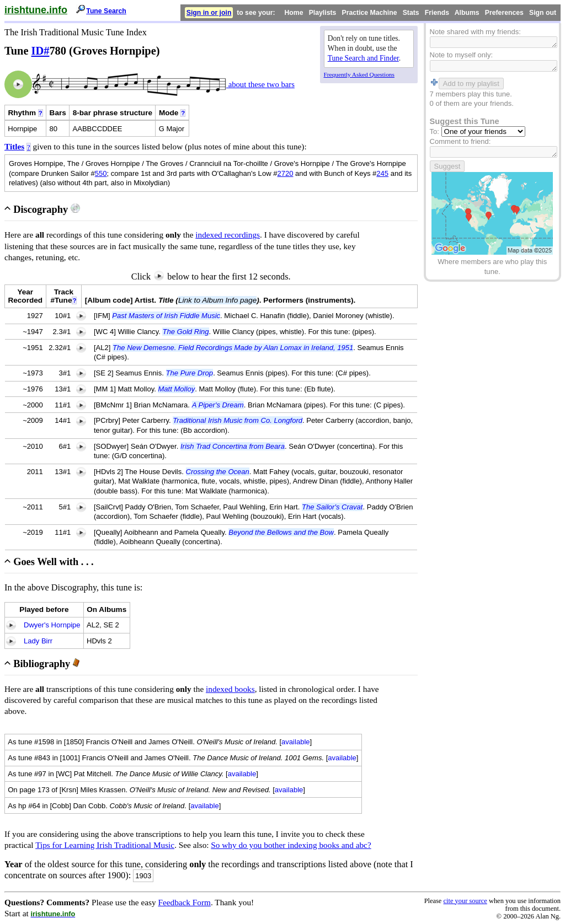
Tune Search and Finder (363, 58)
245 (382, 173)
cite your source (465, 901)
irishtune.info (36, 10)
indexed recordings (228, 235)
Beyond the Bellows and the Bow (281, 532)
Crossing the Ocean (218, 472)
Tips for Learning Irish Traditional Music (105, 845)
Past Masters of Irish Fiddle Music (166, 316)
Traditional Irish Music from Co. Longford (238, 420)
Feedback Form (184, 902)
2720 (285, 173)
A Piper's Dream (218, 405)
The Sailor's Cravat (332, 507)
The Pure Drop (190, 373)
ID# (41, 51)
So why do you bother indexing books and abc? (291, 845)
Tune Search (106, 11)
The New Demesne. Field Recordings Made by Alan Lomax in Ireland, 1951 (233, 348)
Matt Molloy (176, 389)
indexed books (230, 689)
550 (101, 173)
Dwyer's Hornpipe (52, 625)
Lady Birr (38, 641)
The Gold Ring (185, 332)
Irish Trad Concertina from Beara (233, 446)
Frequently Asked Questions (359, 74)
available (296, 742)
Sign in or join (209, 13)
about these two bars (260, 84)
